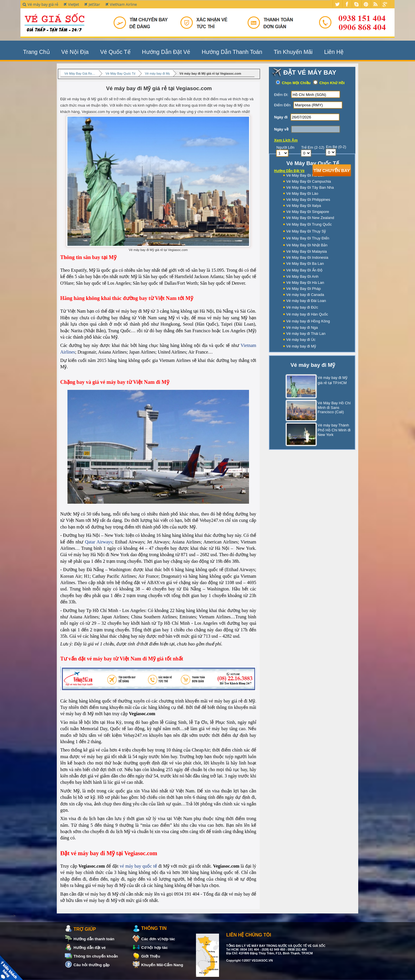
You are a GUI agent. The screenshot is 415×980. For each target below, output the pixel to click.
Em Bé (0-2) (336, 147)
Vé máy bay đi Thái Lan (306, 334)
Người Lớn (285, 147)
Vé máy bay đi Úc (301, 340)
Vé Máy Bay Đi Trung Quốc (309, 224)
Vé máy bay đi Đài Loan (306, 301)
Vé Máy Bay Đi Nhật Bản (307, 245)
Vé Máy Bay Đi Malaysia (306, 251)
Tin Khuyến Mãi (293, 52)
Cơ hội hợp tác (154, 948)
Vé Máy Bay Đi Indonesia (307, 257)
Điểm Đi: (281, 95)
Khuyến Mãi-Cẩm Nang (162, 965)
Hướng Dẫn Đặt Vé (166, 52)
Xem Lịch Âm (286, 140)
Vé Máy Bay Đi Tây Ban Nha (310, 187)
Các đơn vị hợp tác (158, 939)
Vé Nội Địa (75, 52)
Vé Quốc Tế (115, 52)
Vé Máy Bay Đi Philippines (308, 200)
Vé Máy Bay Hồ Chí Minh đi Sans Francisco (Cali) (318, 408)
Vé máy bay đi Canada (305, 295)
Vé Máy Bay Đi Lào (302, 193)
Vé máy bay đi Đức (302, 307)
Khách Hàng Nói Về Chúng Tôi (13, 967)
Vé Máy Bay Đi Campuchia (309, 181)
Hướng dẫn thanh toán (94, 939)
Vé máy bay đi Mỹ (301, 346)
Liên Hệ (334, 52)
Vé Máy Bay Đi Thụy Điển (308, 238)
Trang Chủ (36, 52)
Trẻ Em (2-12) (313, 147)
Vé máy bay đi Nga (302, 327)
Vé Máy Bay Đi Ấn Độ (304, 270)
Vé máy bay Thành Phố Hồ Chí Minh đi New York (318, 430)
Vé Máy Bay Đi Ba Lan (305, 264)
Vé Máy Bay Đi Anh (302, 276)
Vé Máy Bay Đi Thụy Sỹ (306, 231)
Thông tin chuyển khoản (96, 956)
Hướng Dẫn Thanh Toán (232, 52)
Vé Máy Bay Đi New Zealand (310, 218)
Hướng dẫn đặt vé (90, 948)
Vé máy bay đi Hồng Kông (308, 321)
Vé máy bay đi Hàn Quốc (307, 314)
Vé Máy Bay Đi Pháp (303, 289)
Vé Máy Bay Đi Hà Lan (305, 283)
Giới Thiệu (151, 956)
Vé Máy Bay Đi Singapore (308, 212)
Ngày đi (281, 117)
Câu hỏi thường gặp (92, 965)
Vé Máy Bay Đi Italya (304, 206)
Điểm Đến (282, 105)
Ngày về (281, 129)
